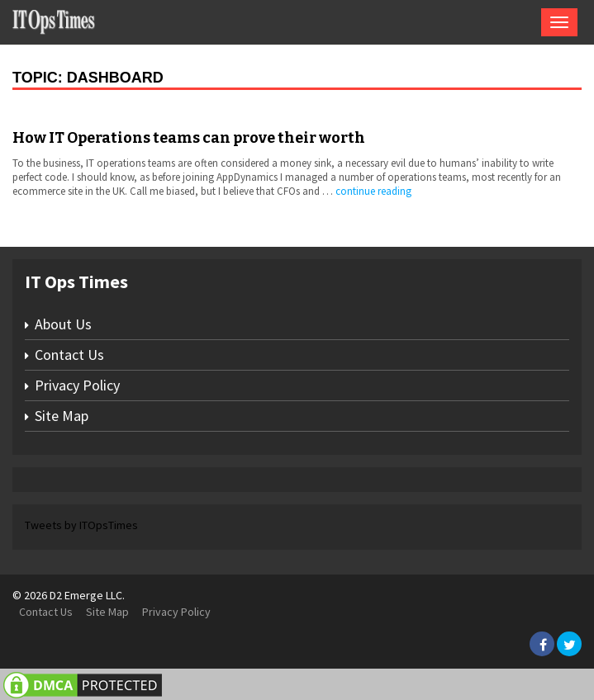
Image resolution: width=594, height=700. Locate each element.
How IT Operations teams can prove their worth (189, 138)
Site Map (62, 416)
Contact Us (69, 355)
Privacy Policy (77, 385)
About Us (63, 324)
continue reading (373, 191)
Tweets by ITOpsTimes (81, 525)
